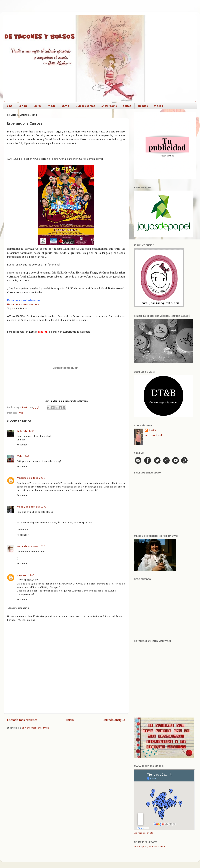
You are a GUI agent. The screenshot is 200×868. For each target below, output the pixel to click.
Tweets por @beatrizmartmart (150, 847)
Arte (21, 413)
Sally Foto (22, 431)
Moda (52, 106)
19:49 (26, 456)
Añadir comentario (19, 608)
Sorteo (127, 106)
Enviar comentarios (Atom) (36, 728)
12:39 (31, 431)
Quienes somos (85, 106)
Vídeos (158, 106)
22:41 (44, 507)
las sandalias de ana (27, 546)
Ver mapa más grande (143, 833)
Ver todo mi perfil (154, 435)
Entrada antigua (114, 720)
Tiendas (143, 106)
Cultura (23, 106)
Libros (38, 106)
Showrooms (109, 106)
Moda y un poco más (28, 507)
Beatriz (153, 430)
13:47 (31, 575)
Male (19, 456)
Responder (23, 445)
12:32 (42, 546)
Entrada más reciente (22, 720)
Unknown (22, 575)
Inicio (70, 720)
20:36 (42, 478)
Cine (9, 106)
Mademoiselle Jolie (27, 478)
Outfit (65, 106)
